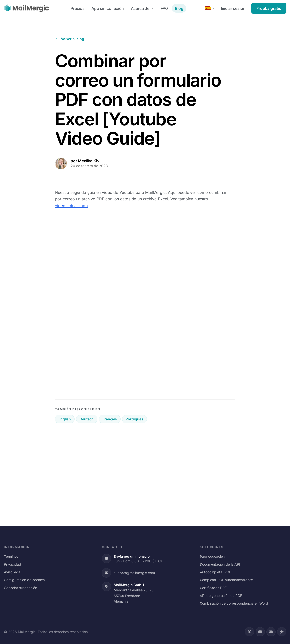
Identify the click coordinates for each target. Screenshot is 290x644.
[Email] (271, 632)
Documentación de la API (220, 564)
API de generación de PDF (221, 595)
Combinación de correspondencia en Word (234, 603)
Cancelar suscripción (21, 588)
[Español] (210, 8)
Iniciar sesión (233, 8)
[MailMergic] (27, 8)
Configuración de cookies (24, 580)
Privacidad (12, 564)
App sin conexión (108, 8)
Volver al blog (70, 39)
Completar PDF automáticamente (226, 580)
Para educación (212, 556)
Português (134, 419)
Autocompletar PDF (215, 572)
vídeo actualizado (71, 206)
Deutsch (87, 419)
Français (110, 419)
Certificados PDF (213, 588)
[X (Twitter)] (249, 632)
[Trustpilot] (282, 632)
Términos (11, 556)
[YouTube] (260, 632)
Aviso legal (12, 572)
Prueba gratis (269, 8)
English (65, 419)
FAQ (164, 8)
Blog (179, 8)
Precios (78, 8)
